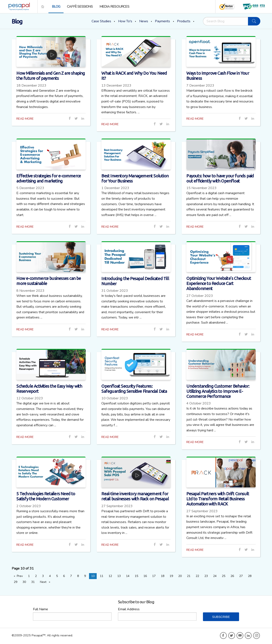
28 (250, 576)
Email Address (129, 609)
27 (241, 576)
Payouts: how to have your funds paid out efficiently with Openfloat (220, 178)
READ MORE (25, 119)
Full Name (40, 609)
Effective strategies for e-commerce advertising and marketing (49, 178)
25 (224, 576)
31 (33, 582)
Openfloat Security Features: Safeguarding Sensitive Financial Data (134, 389)
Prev (21, 576)
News (144, 21)
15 (136, 576)
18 (163, 576)
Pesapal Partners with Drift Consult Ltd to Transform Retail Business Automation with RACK (218, 499)
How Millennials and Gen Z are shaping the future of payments (51, 76)
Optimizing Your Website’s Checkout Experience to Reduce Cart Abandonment (219, 283)
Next (46, 582)
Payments (162, 21)
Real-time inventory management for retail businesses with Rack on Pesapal (135, 496)
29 (16, 582)
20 (180, 576)
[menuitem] (18, 7)
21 (189, 576)
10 (93, 576)
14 (128, 576)
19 (171, 576)
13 (119, 576)
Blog (56, 7)
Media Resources (114, 7)
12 (110, 576)
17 (154, 576)
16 (145, 576)
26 (232, 576)
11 (102, 576)
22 (197, 576)
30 (24, 582)
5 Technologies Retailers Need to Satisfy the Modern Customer (46, 496)
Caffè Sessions (80, 7)
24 (215, 576)
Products (184, 21)
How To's (125, 21)
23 (206, 576)
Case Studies (101, 21)
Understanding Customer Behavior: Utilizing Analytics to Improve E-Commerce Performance (218, 391)
